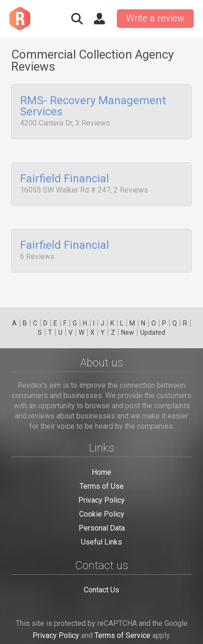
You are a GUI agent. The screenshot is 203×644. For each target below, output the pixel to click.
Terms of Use (102, 486)
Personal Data (102, 528)
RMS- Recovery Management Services (93, 106)
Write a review (155, 18)
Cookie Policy (102, 514)
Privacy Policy (101, 500)
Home (101, 472)
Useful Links (101, 542)
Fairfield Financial (64, 176)
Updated (153, 332)
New (128, 332)
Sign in (99, 19)
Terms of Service (122, 635)
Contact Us (101, 590)
